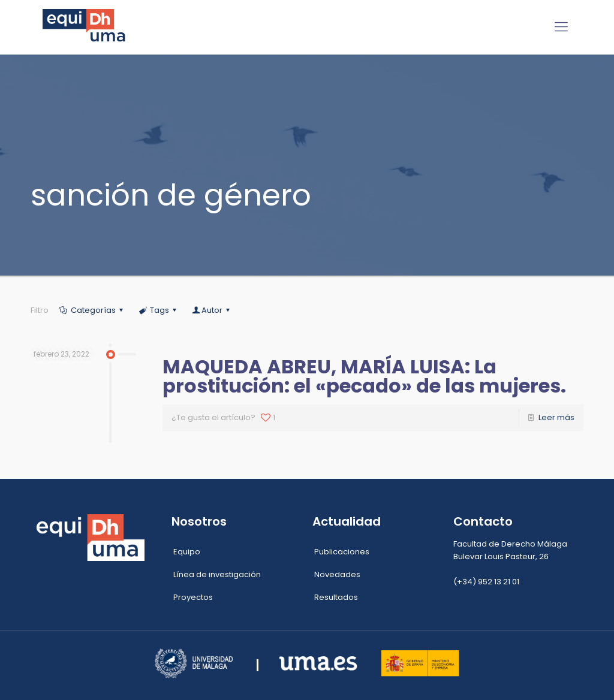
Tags (159, 310)
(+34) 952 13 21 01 (486, 582)
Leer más (556, 417)
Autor (212, 310)
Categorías (92, 310)
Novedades (337, 574)
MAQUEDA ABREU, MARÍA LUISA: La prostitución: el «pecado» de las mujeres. (364, 376)
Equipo (187, 552)
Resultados (336, 597)
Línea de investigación (217, 574)
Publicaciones (342, 552)
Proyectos (193, 597)
